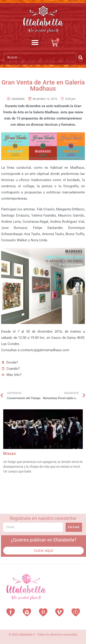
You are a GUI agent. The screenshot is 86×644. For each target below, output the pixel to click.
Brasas (10, 453)
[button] (35, 43)
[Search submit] (81, 57)
